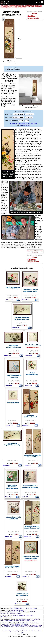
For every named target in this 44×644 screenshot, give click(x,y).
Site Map (22, 629)
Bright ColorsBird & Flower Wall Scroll (30, 416)
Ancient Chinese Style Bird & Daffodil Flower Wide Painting (30, 487)
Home (12, 608)
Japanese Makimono (34, 623)
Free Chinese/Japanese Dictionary (10, 620)
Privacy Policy (15, 631)
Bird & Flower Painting (13, 403)
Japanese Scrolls (25, 625)
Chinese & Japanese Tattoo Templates (11, 613)
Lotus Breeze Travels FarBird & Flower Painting (22, 595)
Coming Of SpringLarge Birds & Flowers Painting (12, 444)
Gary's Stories (30, 616)
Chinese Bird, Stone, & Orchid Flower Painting (14, 518)
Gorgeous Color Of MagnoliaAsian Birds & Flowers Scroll (12, 567)
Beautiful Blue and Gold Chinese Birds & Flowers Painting (31, 558)
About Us (16, 616)
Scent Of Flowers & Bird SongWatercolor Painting (13, 288)
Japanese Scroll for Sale (35, 627)
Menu (40, 2)
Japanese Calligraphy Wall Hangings (10, 625)
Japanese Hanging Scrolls (21, 627)
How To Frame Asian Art (33, 619)
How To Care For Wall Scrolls (28, 612)
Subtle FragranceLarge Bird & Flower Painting (13, 346)
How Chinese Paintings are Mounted (10, 612)
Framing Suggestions (21, 619)
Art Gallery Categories (20, 608)
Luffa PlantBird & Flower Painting (32, 374)
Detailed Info (9, 300)
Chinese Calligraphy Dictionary (27, 620)
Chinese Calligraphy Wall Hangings (19, 624)
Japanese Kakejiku (23, 623)
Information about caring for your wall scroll (24, 123)
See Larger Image (24, 125)
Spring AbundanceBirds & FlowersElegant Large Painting (12, 487)
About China (22, 616)
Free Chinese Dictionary (7, 627)
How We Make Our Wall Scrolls (19, 611)
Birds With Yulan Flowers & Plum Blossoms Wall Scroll (33, 456)
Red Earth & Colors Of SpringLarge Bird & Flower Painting (22, 318)
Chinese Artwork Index (36, 625)
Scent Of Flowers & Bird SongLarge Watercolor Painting (30, 291)
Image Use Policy (6, 631)
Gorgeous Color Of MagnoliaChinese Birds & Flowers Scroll (32, 527)
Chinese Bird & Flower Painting (33, 345)
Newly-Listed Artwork (32, 608)
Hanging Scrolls (5, 624)
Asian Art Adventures (6, 617)
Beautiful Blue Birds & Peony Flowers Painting (14, 376)
